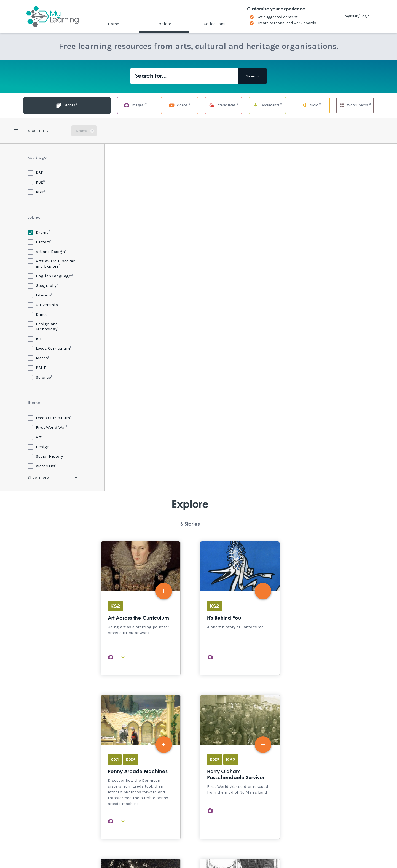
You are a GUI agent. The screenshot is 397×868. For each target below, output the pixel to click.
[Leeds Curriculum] (49, 348)
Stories (42, 105)
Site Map (75, 852)
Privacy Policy (130, 852)
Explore (164, 24)
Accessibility (49, 852)
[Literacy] (40, 295)
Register (351, 16)
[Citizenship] (43, 305)
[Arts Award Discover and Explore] (52, 264)
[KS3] (36, 192)
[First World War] (48, 427)
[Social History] (46, 456)
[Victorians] (42, 466)
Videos (146, 105)
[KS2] (36, 182)
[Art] (35, 437)
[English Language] (50, 276)
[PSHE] (37, 367)
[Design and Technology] (52, 326)
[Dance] (38, 314)
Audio (303, 105)
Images (94, 105)
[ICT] (35, 339)
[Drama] (39, 232)
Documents (251, 105)
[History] (39, 242)
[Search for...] (184, 76)
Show (38, 477)
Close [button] (33, 131)
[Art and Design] (47, 251)
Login (365, 16)
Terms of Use (100, 852)
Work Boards (355, 105)
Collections (215, 24)
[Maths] (38, 358)
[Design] (39, 447)
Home (113, 24)
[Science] (40, 377)
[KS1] (35, 172)
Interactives (198, 105)
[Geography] (43, 285)
